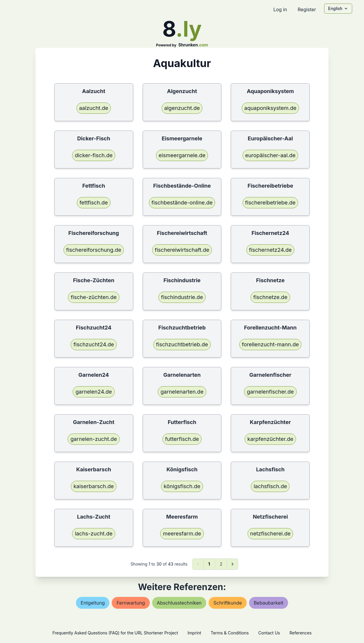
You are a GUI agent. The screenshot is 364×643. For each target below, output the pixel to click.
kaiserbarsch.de (94, 486)
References (301, 633)
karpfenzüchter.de (270, 439)
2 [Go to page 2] (221, 564)
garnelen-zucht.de (94, 439)
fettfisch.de (94, 203)
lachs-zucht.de (94, 534)
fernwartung (131, 603)
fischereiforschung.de (94, 250)
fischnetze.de (270, 297)
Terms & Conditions (230, 633)
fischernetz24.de (270, 250)
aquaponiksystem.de (270, 108)
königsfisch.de (182, 486)
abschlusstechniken (179, 603)
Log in (280, 9)
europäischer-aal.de (270, 155)
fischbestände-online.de (182, 203)
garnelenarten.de (182, 392)
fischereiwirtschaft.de (182, 250)
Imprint (194, 633)
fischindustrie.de (182, 297)
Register (307, 9)
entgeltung (93, 603)
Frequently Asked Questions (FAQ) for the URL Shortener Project (115, 633)
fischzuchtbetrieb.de (182, 344)
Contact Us (269, 633)
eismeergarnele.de (182, 155)
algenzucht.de (182, 108)
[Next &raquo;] (233, 564)
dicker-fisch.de (94, 155)
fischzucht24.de (94, 344)
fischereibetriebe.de (270, 203)
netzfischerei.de (270, 534)
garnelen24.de (94, 392)
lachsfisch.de (270, 486)
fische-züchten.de (94, 297)
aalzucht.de (94, 108)
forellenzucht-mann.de (270, 344)
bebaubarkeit (269, 603)
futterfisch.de (182, 439)
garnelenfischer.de (270, 392)
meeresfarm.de (182, 534)
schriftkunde (227, 603)
